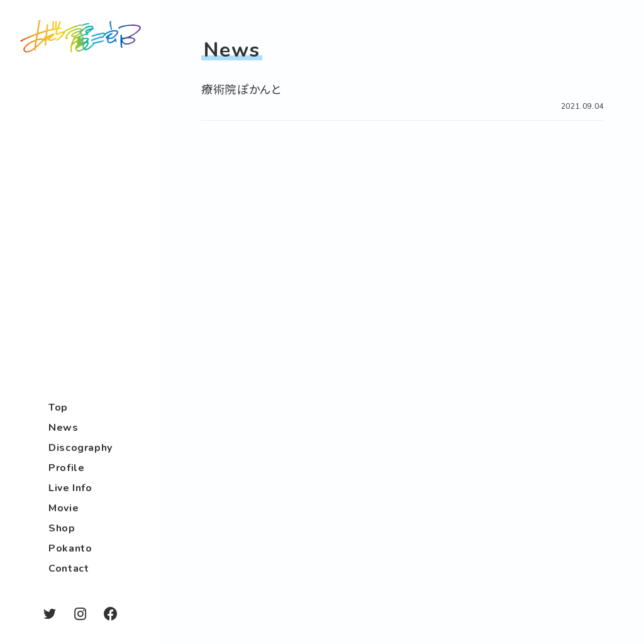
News (64, 428)
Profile (66, 468)
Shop (62, 528)
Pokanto (70, 548)
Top (58, 408)
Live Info (70, 488)
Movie (64, 508)
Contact (69, 569)
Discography (80, 448)
